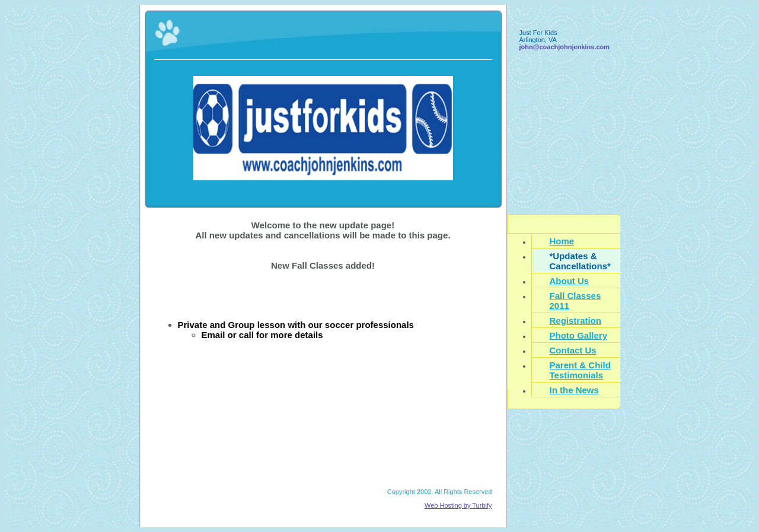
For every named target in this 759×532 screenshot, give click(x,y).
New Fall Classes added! (323, 265)
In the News (574, 390)
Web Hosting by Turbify (458, 505)
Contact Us (573, 350)
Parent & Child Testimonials (580, 370)
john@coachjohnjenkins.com (565, 47)
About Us (570, 281)
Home (562, 241)
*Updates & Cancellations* (580, 261)
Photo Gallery (579, 335)
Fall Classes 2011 (575, 301)
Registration (576, 321)
